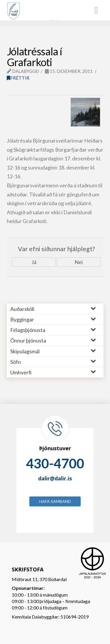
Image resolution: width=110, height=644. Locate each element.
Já (34, 262)
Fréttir (18, 78)
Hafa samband (55, 501)
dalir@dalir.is (55, 478)
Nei (79, 262)
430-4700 (55, 463)
